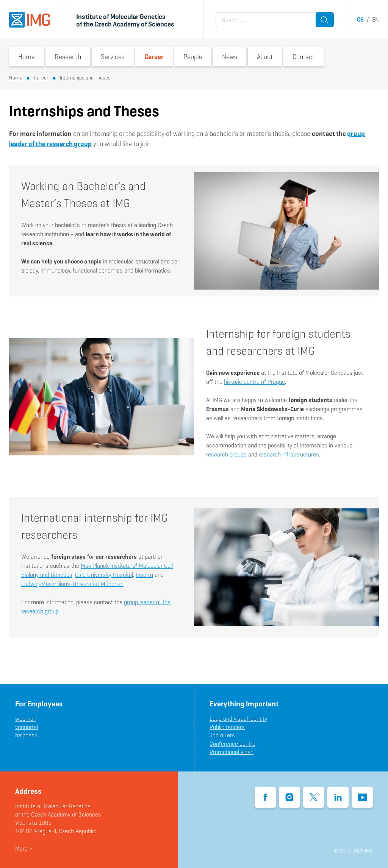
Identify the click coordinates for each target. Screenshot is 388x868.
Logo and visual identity (238, 719)
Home (27, 57)
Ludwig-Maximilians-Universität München (72, 584)
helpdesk (26, 735)
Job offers (222, 735)
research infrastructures (289, 454)
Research (68, 57)
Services (113, 57)
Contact (304, 57)
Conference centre (232, 744)
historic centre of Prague (254, 382)
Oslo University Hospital (104, 575)
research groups (226, 454)
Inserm (144, 575)
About (265, 57)
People (193, 57)
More (21, 849)
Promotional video (232, 752)
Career (154, 57)
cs (360, 19)
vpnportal (27, 727)
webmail (25, 719)
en (375, 19)
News (230, 57)
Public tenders (227, 727)
